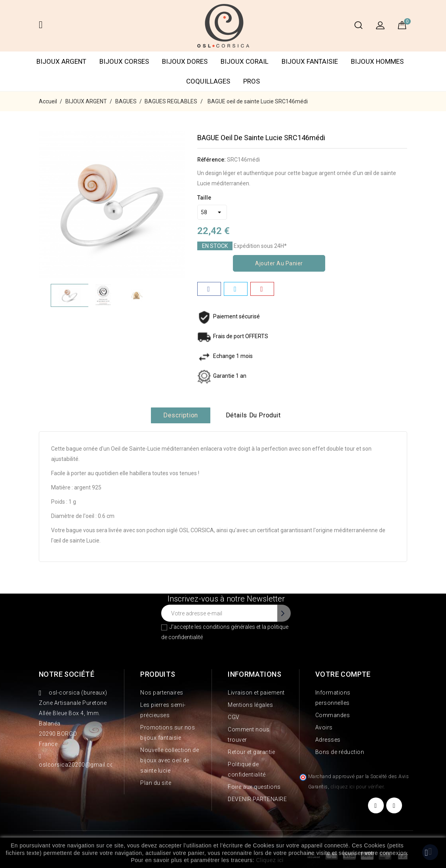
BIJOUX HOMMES (377, 61)
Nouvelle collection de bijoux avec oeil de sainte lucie (170, 760)
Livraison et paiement (256, 693)
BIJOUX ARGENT (61, 61)
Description (181, 415)
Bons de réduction (340, 752)
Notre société (67, 674)
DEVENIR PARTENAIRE (257, 799)
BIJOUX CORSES (124, 61)
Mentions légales (250, 705)
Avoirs (324, 727)
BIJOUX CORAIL (245, 61)
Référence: (212, 160)
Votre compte (343, 674)
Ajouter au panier (279, 263)
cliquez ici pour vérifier (357, 787)
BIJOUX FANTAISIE (310, 61)
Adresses (328, 740)
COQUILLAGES (208, 81)
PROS (252, 81)
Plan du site (156, 783)
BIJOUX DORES (185, 61)
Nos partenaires (162, 693)
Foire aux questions (254, 787)
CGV (234, 717)
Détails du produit (253, 415)
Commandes (333, 715)
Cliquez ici (270, 860)
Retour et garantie (251, 752)
